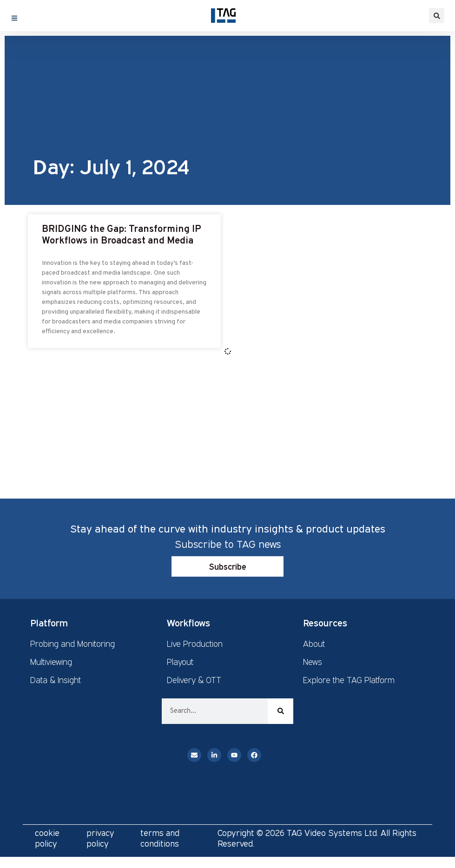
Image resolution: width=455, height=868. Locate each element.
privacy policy (100, 838)
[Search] (280, 711)
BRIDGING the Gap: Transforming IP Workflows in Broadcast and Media (122, 235)
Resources (325, 623)
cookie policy (47, 838)
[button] (437, 16)
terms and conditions (160, 838)
